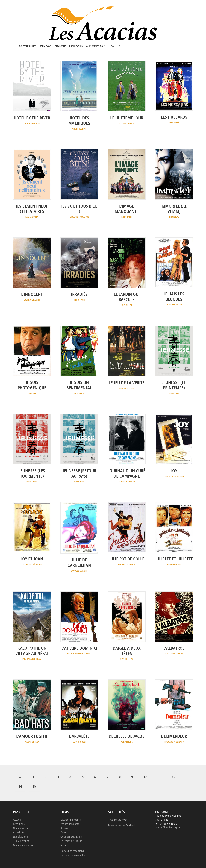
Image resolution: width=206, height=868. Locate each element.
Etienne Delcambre (33, 857)
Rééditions (103, 17)
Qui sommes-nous (153, 17)
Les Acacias (26, 854)
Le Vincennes (22, 823)
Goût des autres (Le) (71, 819)
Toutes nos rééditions (72, 833)
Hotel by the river (117, 802)
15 (34, 769)
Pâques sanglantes (70, 806)
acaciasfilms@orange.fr (168, 810)
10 (145, 760)
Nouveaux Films (85, 17)
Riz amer (65, 811)
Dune (63, 815)
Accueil (17, 802)
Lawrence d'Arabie (71, 802)
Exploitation (133, 17)
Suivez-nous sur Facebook (122, 808)
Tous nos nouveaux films (74, 837)
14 (20, 769)
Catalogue (117, 17)
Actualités (18, 815)
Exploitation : (20, 819)
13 (174, 760)
